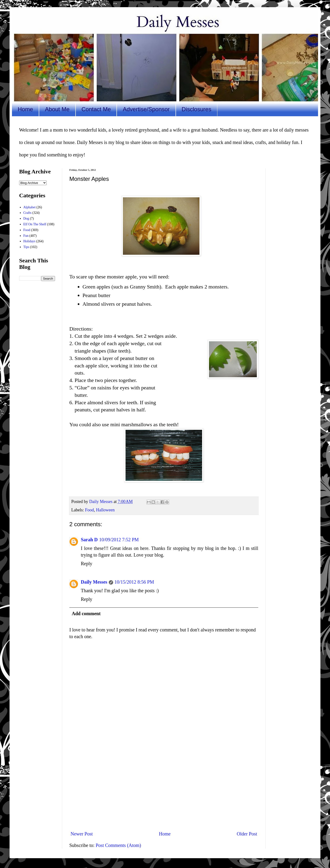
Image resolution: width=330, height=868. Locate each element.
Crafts (27, 213)
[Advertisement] (164, 787)
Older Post (247, 834)
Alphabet (30, 207)
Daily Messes (94, 582)
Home (25, 109)
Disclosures (197, 109)
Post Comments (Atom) (118, 845)
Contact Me (96, 109)
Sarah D (89, 540)
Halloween (105, 510)
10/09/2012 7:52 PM (119, 540)
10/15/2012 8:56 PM (134, 582)
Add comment (86, 614)
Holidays (30, 241)
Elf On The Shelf (35, 224)
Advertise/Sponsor (146, 109)
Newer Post (82, 834)
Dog (26, 218)
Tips (26, 247)
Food (89, 510)
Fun (26, 236)
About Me (57, 109)
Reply (87, 564)
